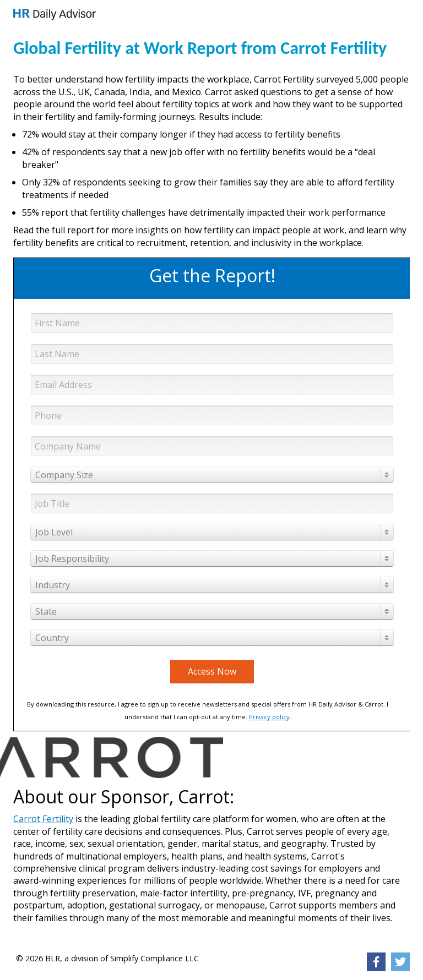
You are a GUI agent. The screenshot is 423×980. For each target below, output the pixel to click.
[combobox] (212, 475)
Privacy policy (269, 717)
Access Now (212, 671)
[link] (55, 14)
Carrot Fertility (43, 819)
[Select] (212, 475)
